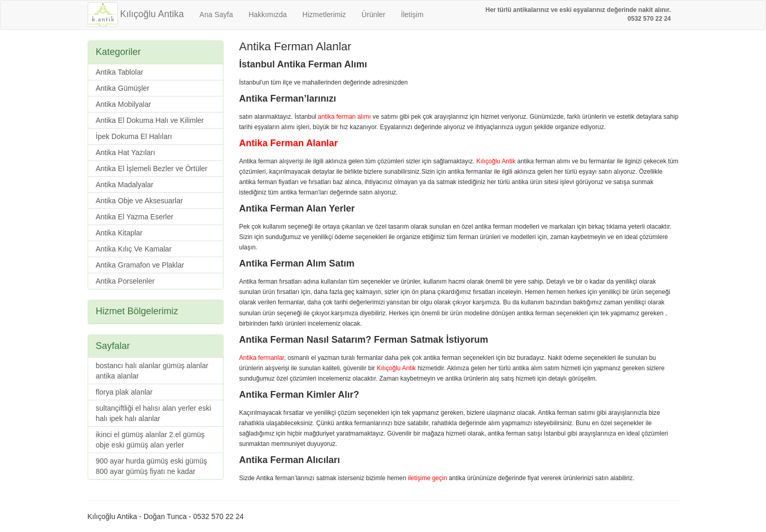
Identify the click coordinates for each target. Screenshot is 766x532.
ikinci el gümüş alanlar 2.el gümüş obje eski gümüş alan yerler (150, 440)
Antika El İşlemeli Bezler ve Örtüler (152, 169)
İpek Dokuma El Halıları (134, 136)
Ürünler (373, 15)
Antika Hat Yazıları (126, 152)
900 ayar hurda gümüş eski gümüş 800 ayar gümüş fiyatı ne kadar (152, 466)
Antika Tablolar (120, 72)
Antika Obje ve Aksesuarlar (140, 201)
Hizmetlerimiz (324, 15)
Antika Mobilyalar (124, 104)
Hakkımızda (268, 15)
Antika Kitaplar (119, 233)
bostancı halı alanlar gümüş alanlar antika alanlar (152, 371)
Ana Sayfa (217, 15)
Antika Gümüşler (123, 88)
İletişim (412, 15)
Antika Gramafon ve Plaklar (140, 265)
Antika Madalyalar (125, 185)
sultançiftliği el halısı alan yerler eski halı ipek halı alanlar (154, 413)
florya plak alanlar (124, 392)
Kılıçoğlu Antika (136, 14)
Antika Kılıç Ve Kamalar (134, 249)
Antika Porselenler (126, 281)
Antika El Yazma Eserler (135, 217)
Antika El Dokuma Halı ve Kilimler (150, 120)
